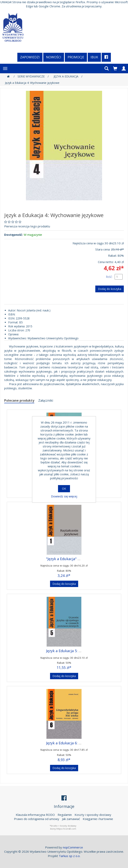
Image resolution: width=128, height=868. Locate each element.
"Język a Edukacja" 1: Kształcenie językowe (82, 559)
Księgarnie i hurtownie (98, 819)
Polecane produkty (19, 400)
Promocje (76, 57)
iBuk (94, 57)
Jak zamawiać (71, 819)
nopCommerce (73, 847)
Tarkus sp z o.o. (70, 856)
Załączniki (46, 400)
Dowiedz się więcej (64, 496)
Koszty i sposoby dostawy (93, 815)
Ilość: (109, 277)
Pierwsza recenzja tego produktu (27, 226)
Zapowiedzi (30, 57)
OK (64, 489)
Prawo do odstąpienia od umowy (37, 819)
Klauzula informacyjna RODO (35, 815)
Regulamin (65, 815)
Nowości (54, 57)
